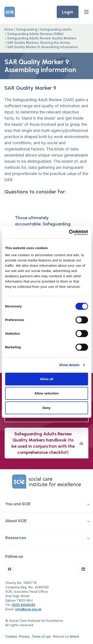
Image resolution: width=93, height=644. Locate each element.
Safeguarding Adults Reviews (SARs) (35, 34)
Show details (69, 365)
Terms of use (41, 636)
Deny (46, 408)
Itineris (75, 636)
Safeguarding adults (56, 29)
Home (9, 29)
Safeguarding (27, 29)
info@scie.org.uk (28, 609)
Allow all (47, 379)
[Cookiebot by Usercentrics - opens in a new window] (69, 233)
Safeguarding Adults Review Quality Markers (42, 38)
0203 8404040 (24, 605)
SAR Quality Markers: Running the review (39, 43)
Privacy (25, 636)
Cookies (11, 636)
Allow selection (46, 393)
